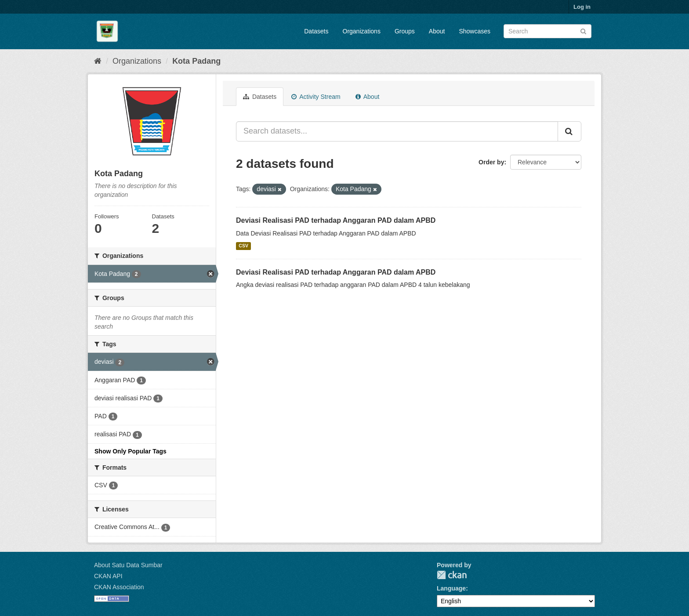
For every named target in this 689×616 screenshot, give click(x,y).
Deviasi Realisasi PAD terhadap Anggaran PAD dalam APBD (336, 220)
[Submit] (583, 31)
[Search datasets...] (397, 131)
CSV (243, 246)
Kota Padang (196, 61)
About (437, 31)
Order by (491, 162)
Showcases (475, 31)
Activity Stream (316, 97)
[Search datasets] (548, 31)
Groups (405, 31)
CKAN (452, 575)
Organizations (362, 31)
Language (451, 588)
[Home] (98, 61)
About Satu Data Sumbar (128, 565)
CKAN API (108, 576)
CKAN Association (119, 587)
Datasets (316, 31)
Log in (582, 7)
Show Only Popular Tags (131, 451)
